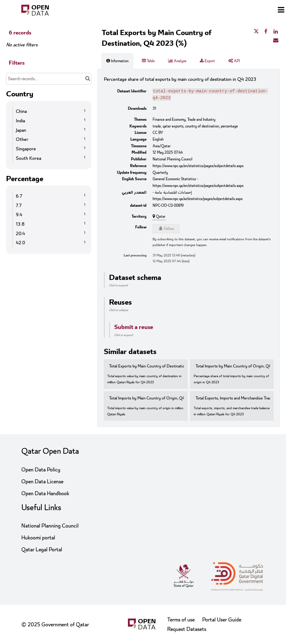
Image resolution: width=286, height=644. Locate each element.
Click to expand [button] (118, 287)
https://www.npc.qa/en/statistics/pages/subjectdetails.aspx (198, 167)
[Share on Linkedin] (276, 32)
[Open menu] (281, 11)
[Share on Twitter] (256, 32)
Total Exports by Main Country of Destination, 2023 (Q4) (158, 368)
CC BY (158, 134)
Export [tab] (207, 61)
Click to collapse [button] (119, 311)
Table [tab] (148, 61)
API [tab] (234, 61)
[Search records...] (49, 79)
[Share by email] (276, 41)
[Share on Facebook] (266, 32)
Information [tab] (117, 61)
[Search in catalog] (88, 79)
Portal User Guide (222, 620)
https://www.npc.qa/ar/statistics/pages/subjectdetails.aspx (198, 200)
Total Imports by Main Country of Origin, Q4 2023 (152, 400)
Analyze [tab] (177, 61)
